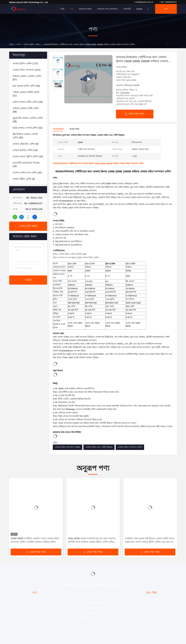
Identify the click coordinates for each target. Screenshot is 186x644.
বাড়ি (62, 9)
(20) (25, 136)
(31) (26, 94)
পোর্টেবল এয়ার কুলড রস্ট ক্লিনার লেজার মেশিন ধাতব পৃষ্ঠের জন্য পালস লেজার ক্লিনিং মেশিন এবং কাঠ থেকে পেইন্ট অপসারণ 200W (150, 540)
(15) (28, 157)
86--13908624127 (168, 2)
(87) (27, 78)
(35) (26, 86)
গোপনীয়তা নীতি (151, 627)
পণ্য (72, 9)
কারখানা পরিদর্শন (151, 605)
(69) (26, 110)
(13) (25, 150)
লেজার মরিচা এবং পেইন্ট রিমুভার (99, 447)
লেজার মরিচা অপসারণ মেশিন (130, 447)
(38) (28, 120)
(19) (26, 165)
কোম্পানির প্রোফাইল (151, 599)
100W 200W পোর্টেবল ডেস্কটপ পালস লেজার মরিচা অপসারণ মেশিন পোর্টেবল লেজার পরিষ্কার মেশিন (35, 540)
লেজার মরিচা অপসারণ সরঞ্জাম (68, 447)
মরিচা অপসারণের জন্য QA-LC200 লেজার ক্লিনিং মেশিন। (76, 257)
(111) (27, 70)
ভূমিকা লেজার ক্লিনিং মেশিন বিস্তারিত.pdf (69, 254)
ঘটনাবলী (127, 9)
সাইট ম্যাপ (151, 622)
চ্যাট (166, 9)
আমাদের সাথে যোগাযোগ (107, 9)
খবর (151, 616)
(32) (27, 128)
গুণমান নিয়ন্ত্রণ (151, 610)
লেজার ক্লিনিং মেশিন (32, 44)
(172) (25, 64)
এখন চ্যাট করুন (28, 226)
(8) (26, 144)
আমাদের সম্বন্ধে (85, 9)
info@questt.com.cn (144, 2)
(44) (28, 102)
